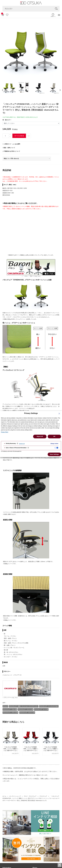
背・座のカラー (7, 120)
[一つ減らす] (10, 137)
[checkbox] (56, 448)
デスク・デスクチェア (30, 796)
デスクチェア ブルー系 (10, 709)
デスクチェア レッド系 (41, 709)
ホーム (4, 796)
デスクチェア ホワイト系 (27, 712)
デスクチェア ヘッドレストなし (49, 706)
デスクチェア (43, 796)
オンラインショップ (15, 796)
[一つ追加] (10, 135)
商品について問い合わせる (11, 159)
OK (54, 436)
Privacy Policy (5, 432)
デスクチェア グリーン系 (25, 709)
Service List (22, 444)
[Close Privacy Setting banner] (59, 414)
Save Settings (54, 454)
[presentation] (2, 90)
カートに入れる (19, 136)
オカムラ (5, 706)
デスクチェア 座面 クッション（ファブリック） (24, 706)
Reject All (40, 436)
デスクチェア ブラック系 (10, 712)
